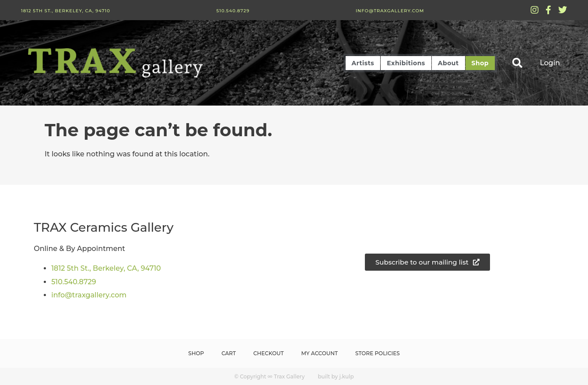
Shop (480, 63)
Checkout (269, 353)
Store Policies (378, 353)
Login (550, 63)
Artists (363, 63)
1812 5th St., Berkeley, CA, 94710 (66, 11)
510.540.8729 (233, 11)
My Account (320, 353)
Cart (229, 353)
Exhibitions (406, 63)
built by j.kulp (336, 376)
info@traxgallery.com (390, 11)
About (448, 63)
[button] (517, 63)
